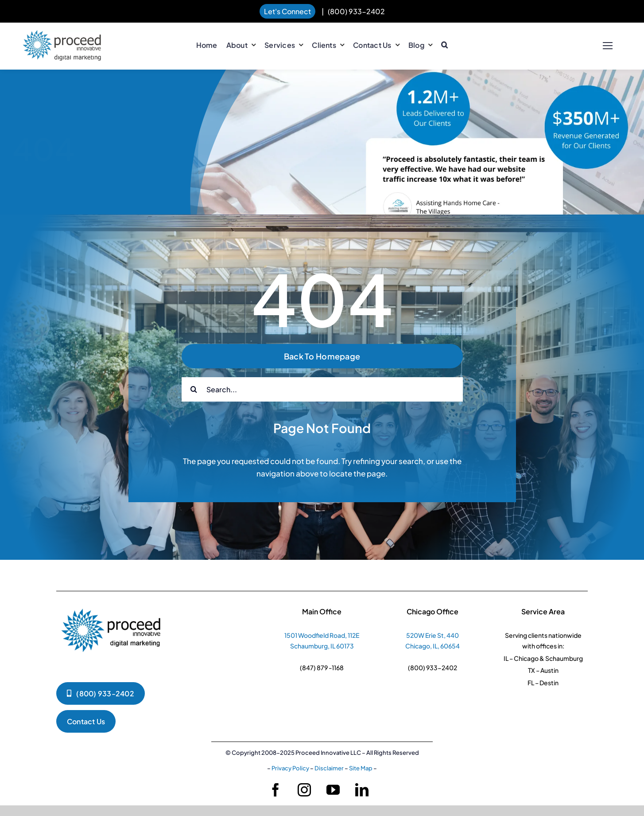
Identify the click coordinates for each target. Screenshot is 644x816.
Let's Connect (287, 11)
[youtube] (333, 790)
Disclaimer (329, 768)
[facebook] (275, 790)
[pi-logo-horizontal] (62, 34)
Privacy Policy (290, 768)
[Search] (194, 389)
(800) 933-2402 (356, 11)
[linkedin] (362, 790)
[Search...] (322, 389)
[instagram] (304, 790)
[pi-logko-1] (112, 604)
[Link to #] (607, 46)
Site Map (361, 768)
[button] (444, 45)
